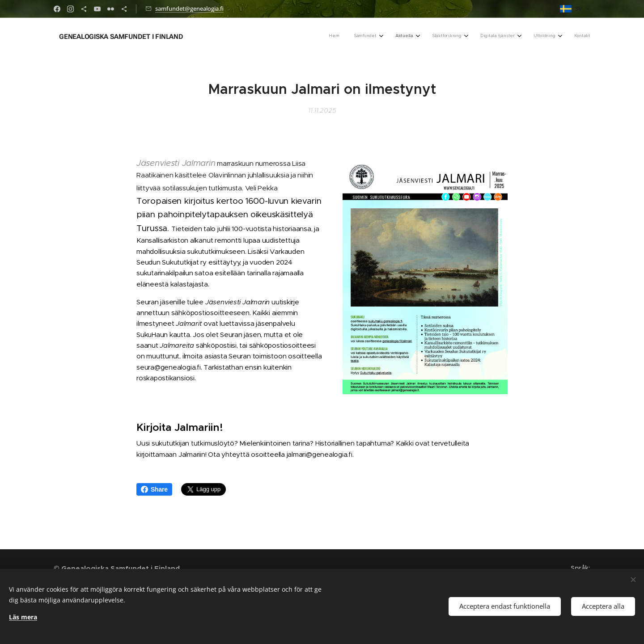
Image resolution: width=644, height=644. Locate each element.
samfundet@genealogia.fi (189, 8)
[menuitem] (485, 36)
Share (154, 489)
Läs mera (23, 617)
